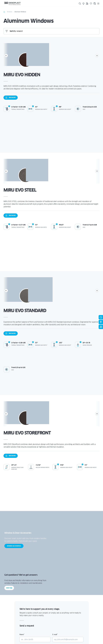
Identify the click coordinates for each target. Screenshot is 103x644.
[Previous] (6, 56)
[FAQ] (95, 4)
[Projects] (87, 4)
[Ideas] (83, 4)
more (11, 98)
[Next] (97, 56)
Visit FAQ (9, 588)
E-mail (55, 634)
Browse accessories (14, 546)
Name (22, 634)
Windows (10, 12)
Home (4, 12)
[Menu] (98, 3)
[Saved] (91, 4)
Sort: (12, 31)
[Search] (80, 4)
